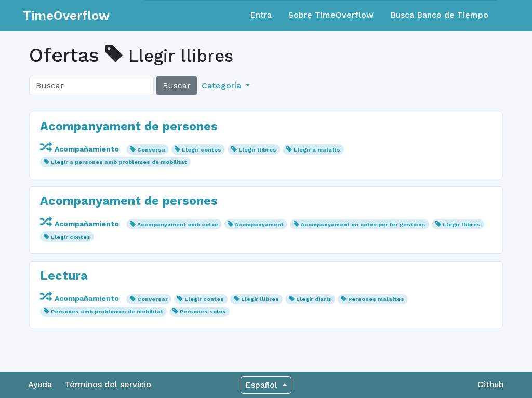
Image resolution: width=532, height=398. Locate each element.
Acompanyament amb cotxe (178, 224)
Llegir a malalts (317, 150)
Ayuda (40, 384)
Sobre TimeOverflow (331, 15)
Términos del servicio (108, 384)
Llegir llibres (257, 150)
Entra (261, 15)
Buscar (177, 85)
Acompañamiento (81, 149)
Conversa (151, 150)
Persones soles (203, 312)
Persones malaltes (376, 299)
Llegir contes (202, 150)
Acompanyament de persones (129, 126)
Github (491, 384)
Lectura (64, 276)
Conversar (152, 299)
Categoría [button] (223, 85)
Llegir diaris (314, 299)
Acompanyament (259, 224)
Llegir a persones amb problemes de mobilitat (119, 162)
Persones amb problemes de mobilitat (107, 312)
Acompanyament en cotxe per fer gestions (363, 224)
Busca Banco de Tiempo (439, 15)
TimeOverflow (66, 16)
